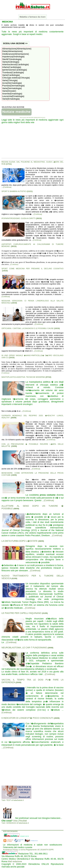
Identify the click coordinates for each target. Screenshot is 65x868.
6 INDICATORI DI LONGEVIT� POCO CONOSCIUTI (31, 718)
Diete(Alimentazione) (26, 51)
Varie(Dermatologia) (26, 88)
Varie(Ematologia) (26, 99)
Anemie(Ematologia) (26, 94)
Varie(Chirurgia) (26, 80)
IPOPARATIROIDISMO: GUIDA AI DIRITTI (22, 218)
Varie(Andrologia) (26, 62)
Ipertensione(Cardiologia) (26, 70)
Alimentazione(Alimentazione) (26, 49)
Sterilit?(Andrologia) (26, 59)
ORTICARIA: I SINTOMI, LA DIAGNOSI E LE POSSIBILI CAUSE (31, 328)
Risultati (23, 821)
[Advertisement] (32, 142)
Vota (15, 821)
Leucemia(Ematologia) (26, 96)
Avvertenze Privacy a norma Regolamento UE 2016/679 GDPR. (28, 850)
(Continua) (7, 187)
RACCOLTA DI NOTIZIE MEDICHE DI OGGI (33, 117)
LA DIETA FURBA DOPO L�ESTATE (23, 541)
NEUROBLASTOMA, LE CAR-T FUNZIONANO (27, 648)
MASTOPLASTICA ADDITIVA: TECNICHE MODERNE (26, 377)
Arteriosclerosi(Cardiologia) (26, 65)
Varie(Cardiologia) (26, 75)
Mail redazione (15, 861)
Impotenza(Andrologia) (26, 57)
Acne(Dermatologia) (26, 83)
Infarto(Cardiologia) (26, 67)
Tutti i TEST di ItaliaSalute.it (13, 800)
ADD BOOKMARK (10, 831)
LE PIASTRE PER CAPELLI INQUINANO (25, 613)
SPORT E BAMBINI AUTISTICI (17, 191)
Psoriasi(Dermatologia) (26, 86)
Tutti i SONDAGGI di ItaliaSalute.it (15, 823)
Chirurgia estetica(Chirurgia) (26, 78)
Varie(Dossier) (26, 91)
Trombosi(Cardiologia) (26, 73)
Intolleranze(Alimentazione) (26, 54)
